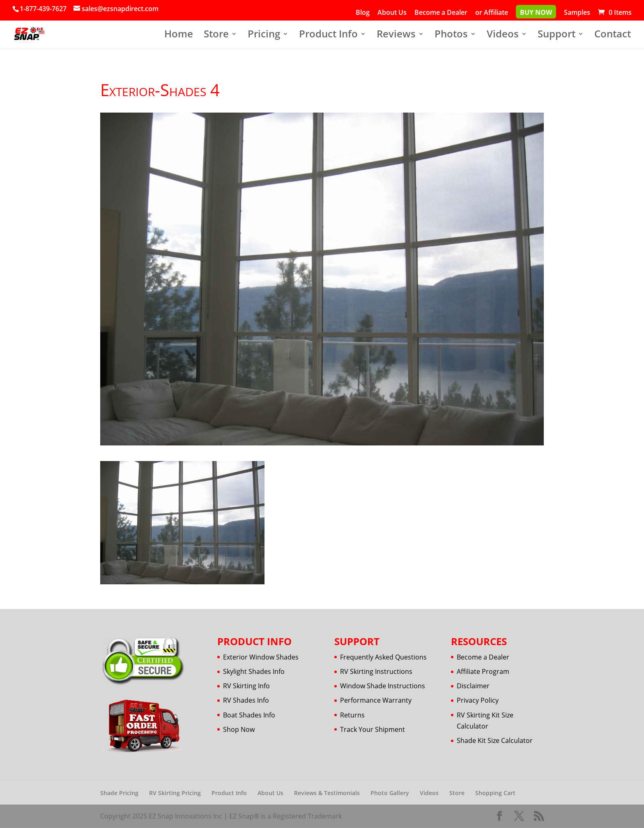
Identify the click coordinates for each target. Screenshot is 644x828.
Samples (577, 13)
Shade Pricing (119, 793)
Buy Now (536, 13)
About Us (392, 13)
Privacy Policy (478, 700)
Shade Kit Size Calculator (495, 740)
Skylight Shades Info (254, 671)
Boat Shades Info (249, 715)
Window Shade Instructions (383, 686)
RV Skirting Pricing (175, 793)
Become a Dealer (441, 13)
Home (179, 36)
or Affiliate (492, 13)
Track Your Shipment (373, 729)
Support (557, 36)
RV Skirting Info (246, 686)
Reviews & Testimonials (327, 793)
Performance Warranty (376, 700)
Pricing (264, 36)
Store (216, 36)
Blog (363, 13)
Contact (613, 36)
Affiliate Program (483, 671)
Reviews (396, 36)
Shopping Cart (495, 793)
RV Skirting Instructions (376, 671)
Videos (503, 36)
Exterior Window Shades (261, 657)
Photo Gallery (390, 793)
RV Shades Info (246, 700)
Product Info (328, 36)
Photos (451, 36)
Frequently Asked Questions (383, 657)
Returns (352, 715)
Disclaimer (473, 686)
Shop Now (239, 729)
